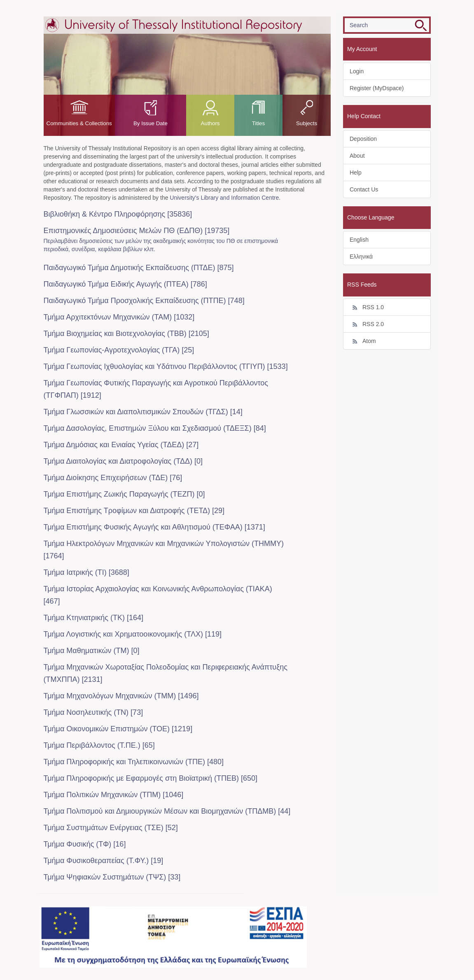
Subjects (307, 123)
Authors (210, 123)
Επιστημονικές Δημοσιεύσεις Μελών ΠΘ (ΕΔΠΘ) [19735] (137, 231)
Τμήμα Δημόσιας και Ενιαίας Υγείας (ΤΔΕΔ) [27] (121, 445)
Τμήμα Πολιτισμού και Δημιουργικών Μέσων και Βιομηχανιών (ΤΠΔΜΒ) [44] (167, 811)
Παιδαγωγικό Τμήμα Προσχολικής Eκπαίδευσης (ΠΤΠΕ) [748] (144, 301)
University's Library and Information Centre (224, 198)
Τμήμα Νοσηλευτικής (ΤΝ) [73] (93, 712)
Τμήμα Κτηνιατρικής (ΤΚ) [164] (93, 618)
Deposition (363, 139)
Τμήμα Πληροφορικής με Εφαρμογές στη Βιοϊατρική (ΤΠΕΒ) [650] (151, 778)
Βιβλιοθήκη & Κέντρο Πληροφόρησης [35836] (118, 214)
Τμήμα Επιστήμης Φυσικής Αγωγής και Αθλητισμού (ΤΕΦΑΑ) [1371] (154, 527)
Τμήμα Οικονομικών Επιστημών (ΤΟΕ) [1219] (118, 729)
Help (356, 173)
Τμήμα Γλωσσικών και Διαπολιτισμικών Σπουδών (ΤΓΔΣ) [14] (143, 412)
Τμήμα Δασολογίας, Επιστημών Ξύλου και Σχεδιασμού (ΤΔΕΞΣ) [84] (155, 428)
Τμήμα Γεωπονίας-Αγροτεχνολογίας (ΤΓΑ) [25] (119, 350)
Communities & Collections (79, 123)
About (357, 156)
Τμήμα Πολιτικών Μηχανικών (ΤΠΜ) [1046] (114, 795)
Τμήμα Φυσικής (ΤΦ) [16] (85, 844)
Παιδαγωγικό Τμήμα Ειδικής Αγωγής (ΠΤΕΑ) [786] (125, 284)
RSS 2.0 (367, 324)
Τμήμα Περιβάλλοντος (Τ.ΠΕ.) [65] (99, 745)
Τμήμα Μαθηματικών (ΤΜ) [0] (92, 651)
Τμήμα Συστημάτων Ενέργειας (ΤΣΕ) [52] (111, 828)
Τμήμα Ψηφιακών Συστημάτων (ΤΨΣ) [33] (112, 877)
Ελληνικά (361, 257)
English (359, 240)
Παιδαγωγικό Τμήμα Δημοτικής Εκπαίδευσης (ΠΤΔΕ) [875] (139, 268)
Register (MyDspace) (377, 88)
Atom (363, 341)
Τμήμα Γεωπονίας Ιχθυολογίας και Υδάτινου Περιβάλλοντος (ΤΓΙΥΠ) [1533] (166, 366)
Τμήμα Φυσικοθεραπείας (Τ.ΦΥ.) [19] (104, 861)
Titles (258, 123)
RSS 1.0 (367, 308)
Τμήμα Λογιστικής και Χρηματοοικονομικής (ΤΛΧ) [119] (133, 634)
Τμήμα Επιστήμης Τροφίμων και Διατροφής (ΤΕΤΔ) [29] (134, 511)
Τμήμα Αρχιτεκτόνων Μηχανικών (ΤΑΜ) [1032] (119, 317)
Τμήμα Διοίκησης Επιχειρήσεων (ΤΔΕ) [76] (113, 478)
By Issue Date (151, 123)
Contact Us (364, 189)
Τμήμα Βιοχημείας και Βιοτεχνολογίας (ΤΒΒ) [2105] (126, 334)
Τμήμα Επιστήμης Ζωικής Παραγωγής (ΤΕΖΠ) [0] (124, 494)
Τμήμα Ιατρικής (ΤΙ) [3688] (86, 572)
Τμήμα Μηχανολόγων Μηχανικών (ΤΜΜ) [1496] (121, 696)
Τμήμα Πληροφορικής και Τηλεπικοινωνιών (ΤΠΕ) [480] (134, 762)
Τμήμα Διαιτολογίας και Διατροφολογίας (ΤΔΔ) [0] (123, 461)
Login (357, 71)
